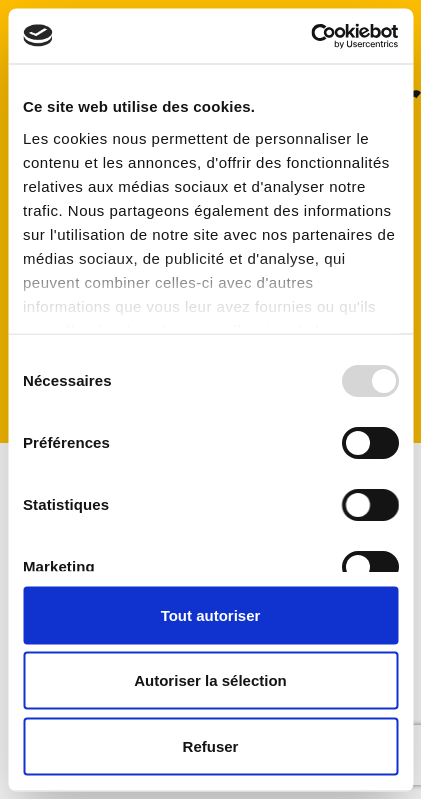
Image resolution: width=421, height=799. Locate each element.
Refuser (211, 745)
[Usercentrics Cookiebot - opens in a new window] (310, 36)
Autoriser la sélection (210, 680)
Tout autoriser (211, 614)
